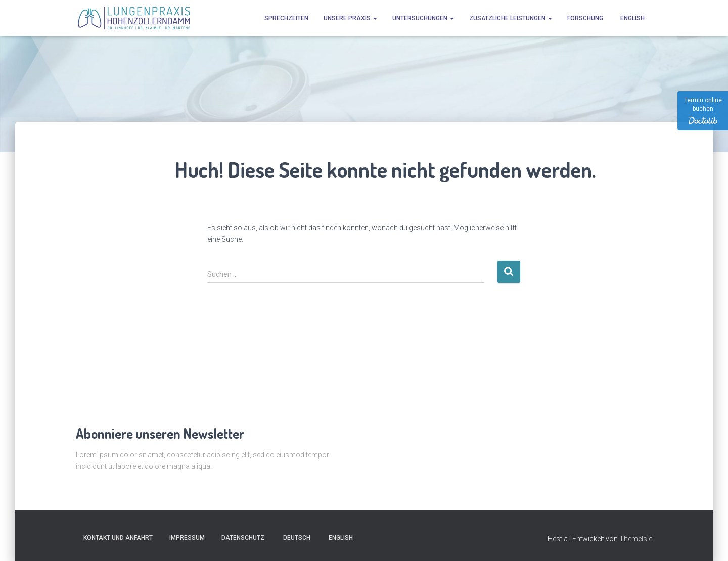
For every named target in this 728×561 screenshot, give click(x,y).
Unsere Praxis (350, 18)
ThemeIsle (636, 539)
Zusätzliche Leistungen (511, 18)
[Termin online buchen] (703, 111)
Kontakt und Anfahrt (118, 538)
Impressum (187, 538)
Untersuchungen (423, 18)
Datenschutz (243, 538)
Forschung (585, 18)
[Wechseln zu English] (631, 18)
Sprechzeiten (286, 18)
